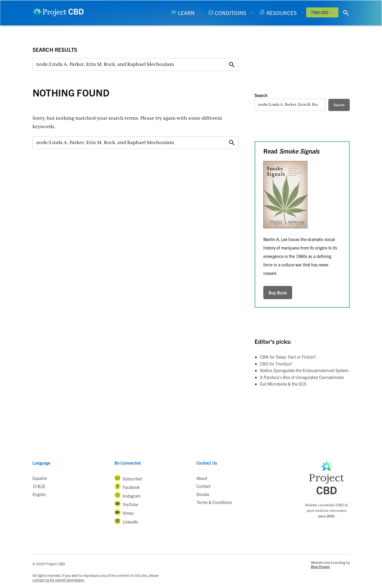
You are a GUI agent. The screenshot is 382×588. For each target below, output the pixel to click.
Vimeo (124, 512)
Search (261, 95)
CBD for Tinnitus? (276, 364)
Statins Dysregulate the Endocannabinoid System (304, 370)
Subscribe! (128, 478)
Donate (203, 494)
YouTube (126, 504)
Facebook (127, 487)
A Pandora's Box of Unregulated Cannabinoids (302, 377)
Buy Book (278, 293)
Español (40, 478)
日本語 (39, 486)
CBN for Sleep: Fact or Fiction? (288, 357)
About (202, 478)
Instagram (128, 495)
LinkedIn (126, 521)
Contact (203, 486)
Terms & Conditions (214, 502)
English (39, 494)
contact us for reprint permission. (59, 580)
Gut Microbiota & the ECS (283, 384)
